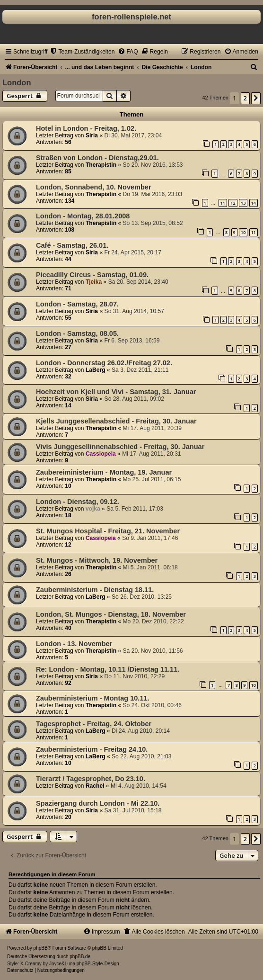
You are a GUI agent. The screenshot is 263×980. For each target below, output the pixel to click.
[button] (256, 98)
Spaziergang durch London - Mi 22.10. (98, 803)
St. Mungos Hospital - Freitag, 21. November (108, 531)
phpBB (41, 948)
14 (254, 203)
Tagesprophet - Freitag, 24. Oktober (94, 724)
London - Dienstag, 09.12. (78, 502)
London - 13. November (74, 644)
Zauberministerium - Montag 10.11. (93, 698)
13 (243, 203)
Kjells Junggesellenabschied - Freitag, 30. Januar (116, 421)
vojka (93, 509)
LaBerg (96, 370)
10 (243, 232)
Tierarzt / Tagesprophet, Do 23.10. (91, 779)
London (17, 82)
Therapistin (101, 165)
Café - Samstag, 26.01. (72, 245)
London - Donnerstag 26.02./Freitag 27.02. (104, 363)
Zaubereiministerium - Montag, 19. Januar (104, 472)
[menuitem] (82, 52)
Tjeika (94, 282)
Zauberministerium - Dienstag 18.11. (95, 590)
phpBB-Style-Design (98, 964)
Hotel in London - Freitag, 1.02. (86, 128)
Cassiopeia (101, 454)
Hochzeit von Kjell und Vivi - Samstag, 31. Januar (116, 392)
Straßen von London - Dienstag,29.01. (97, 158)
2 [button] (245, 98)
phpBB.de (80, 957)
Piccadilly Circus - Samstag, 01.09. (92, 275)
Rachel (95, 786)
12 (233, 203)
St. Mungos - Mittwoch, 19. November (97, 560)
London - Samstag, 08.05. (77, 333)
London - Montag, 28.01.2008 (83, 216)
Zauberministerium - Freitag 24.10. (92, 749)
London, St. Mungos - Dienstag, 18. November (111, 614)
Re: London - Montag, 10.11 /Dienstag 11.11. (108, 669)
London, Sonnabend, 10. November (94, 187)
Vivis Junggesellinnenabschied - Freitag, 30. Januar (120, 447)
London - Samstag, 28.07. (77, 304)
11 (223, 203)
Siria (92, 135)
